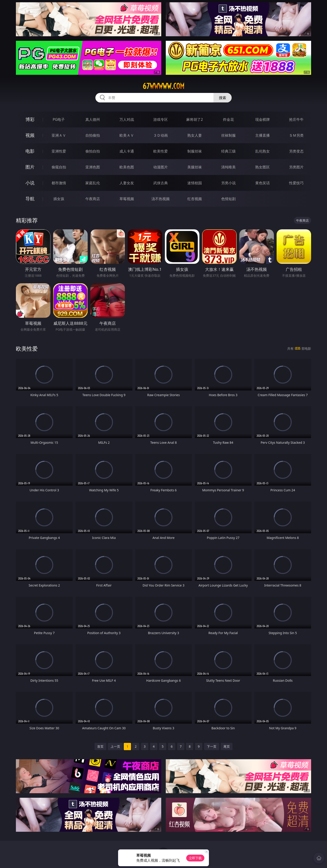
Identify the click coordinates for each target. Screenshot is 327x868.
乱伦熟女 (263, 151)
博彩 (30, 119)
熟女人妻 (195, 135)
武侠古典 (161, 183)
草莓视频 (127, 199)
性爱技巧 (296, 183)
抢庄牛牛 (296, 119)
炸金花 (228, 119)
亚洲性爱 (59, 151)
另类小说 (228, 183)
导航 (30, 199)
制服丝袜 (195, 151)
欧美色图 (127, 167)
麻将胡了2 (194, 119)
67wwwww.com (163, 86)
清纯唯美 (228, 167)
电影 (30, 151)
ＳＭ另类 (296, 135)
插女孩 (59, 199)
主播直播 (263, 135)
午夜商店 (93, 199)
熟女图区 (263, 167)
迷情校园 (195, 183)
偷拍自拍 (93, 151)
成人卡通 (127, 151)
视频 (30, 135)
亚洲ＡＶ (59, 135)
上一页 (115, 746)
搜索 (223, 98)
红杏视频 (195, 199)
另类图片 (296, 167)
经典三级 (228, 151)
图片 (30, 167)
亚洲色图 (93, 167)
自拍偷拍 (93, 135)
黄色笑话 (263, 183)
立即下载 (195, 858)
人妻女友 (127, 183)
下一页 (212, 746)
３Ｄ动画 (161, 135)
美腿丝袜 (195, 167)
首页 (100, 746)
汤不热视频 (161, 199)
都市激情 (59, 183)
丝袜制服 (228, 135)
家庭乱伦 (93, 183)
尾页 (227, 746)
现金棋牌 (263, 119)
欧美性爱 (161, 151)
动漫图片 (161, 167)
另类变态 (296, 151)
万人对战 (127, 119)
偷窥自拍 (59, 167)
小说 (30, 183)
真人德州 (93, 119)
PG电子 (59, 119)
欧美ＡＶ (127, 135)
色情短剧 (228, 199)
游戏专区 (161, 119)
